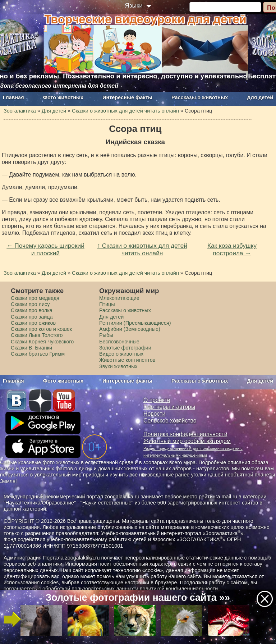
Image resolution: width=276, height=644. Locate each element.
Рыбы (106, 335)
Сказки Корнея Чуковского (42, 342)
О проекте (157, 400)
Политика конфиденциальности (185, 434)
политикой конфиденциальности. (180, 589)
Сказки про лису (30, 304)
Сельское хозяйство (170, 421)
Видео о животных (121, 354)
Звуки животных (118, 366)
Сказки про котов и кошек (41, 329)
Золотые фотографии (125, 348)
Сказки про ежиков (33, 323)
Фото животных (63, 97)
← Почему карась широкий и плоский (45, 249)
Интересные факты (127, 97)
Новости (154, 414)
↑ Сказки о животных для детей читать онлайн (142, 249)
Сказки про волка (32, 310)
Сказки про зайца (32, 317)
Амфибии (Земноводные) (130, 329)
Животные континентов (127, 360)
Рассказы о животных (200, 97)
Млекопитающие (119, 298)
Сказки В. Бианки (31, 348)
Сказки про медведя (35, 298)
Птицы (107, 304)
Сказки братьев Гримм (38, 354)
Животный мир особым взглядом (187, 441)
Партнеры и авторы (169, 407)
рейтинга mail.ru (218, 497)
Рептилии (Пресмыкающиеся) (135, 323)
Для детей (260, 97)
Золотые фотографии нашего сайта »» (137, 598)
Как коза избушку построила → (232, 249)
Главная (13, 97)
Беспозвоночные (119, 342)
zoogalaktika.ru (82, 558)
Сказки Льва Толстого (37, 335)
